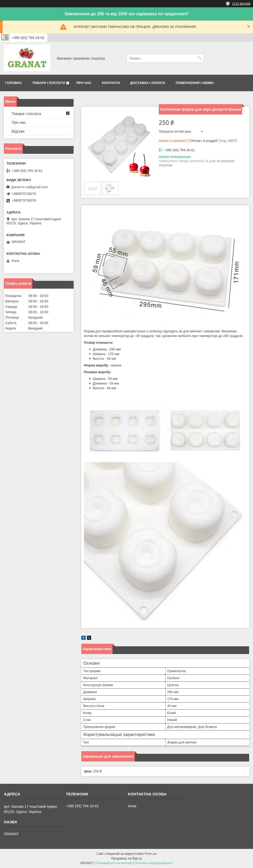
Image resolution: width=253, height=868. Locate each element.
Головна (13, 83)
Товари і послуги (48, 83)
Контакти (111, 83)
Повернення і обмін (195, 83)
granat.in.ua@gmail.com (30, 187)
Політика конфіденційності (154, 863)
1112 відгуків (241, 4)
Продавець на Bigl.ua (126, 858)
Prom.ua (151, 854)
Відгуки (18, 131)
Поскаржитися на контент (114, 863)
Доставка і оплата (148, 83)
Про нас (84, 83)
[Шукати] (199, 58)
